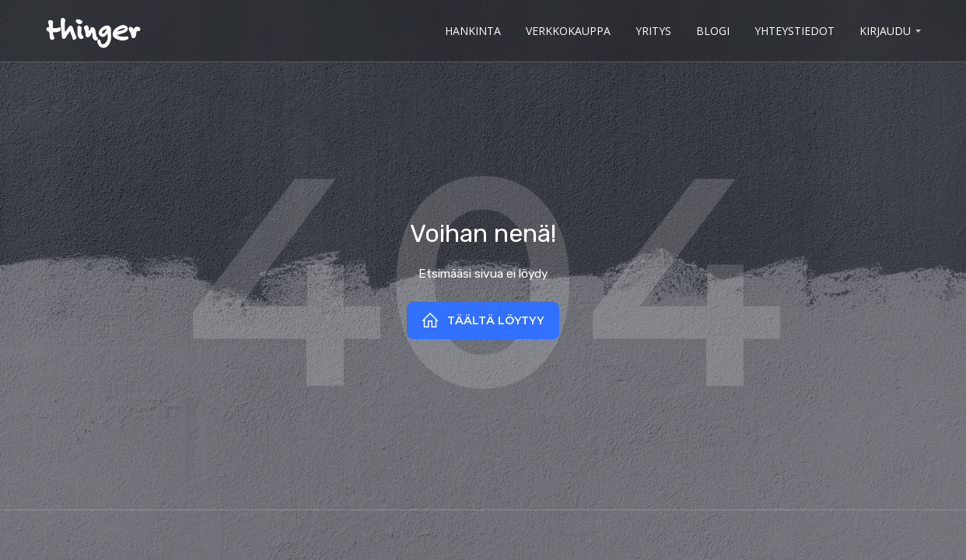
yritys (653, 31)
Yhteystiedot (794, 31)
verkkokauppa (568, 31)
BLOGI (713, 31)
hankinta (473, 31)
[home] (93, 31)
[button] (889, 31)
